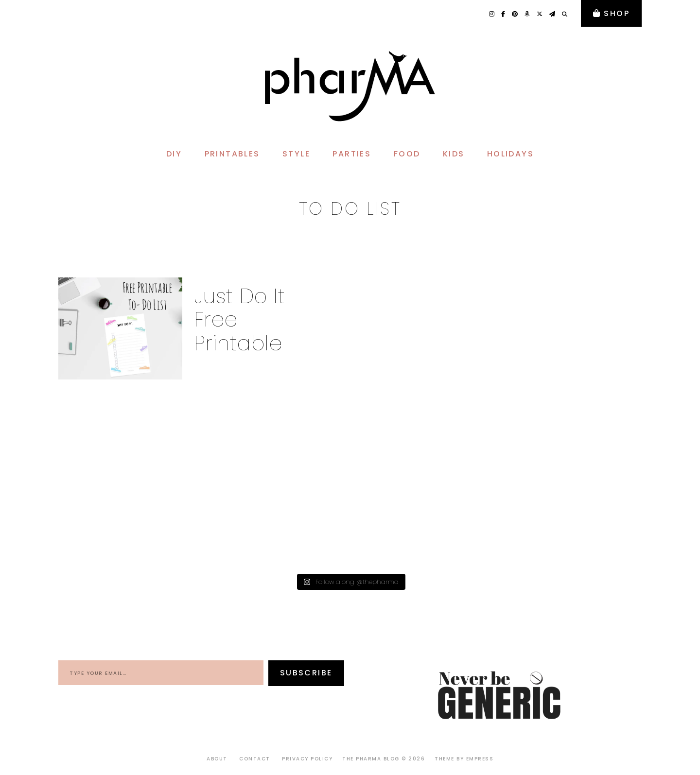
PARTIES (352, 154)
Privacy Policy (307, 759)
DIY (174, 154)
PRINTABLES (232, 154)
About (217, 759)
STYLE (296, 154)
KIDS (454, 154)
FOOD (407, 154)
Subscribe (306, 673)
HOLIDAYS (510, 154)
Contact (255, 759)
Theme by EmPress (464, 759)
